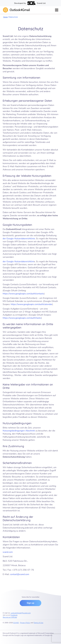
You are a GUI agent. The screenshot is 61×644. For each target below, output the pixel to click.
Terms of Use (38, 623)
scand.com (8, 552)
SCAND (16, 623)
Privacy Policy (25, 623)
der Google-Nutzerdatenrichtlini (18, 262)
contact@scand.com (20, 574)
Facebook (14, 615)
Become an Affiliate (10, 617)
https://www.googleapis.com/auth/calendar (31, 304)
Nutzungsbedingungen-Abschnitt (19, 431)
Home (5, 17)
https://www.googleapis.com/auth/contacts (23, 294)
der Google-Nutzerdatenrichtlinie (19, 239)
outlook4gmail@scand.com (21, 613)
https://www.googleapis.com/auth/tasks (22, 318)
